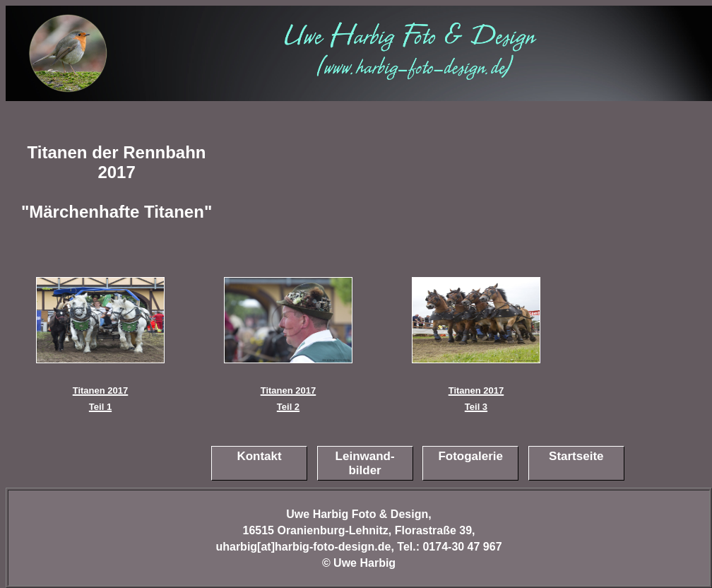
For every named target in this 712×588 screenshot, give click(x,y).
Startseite (576, 456)
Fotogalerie (470, 456)
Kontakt (259, 456)
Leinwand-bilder (365, 463)
